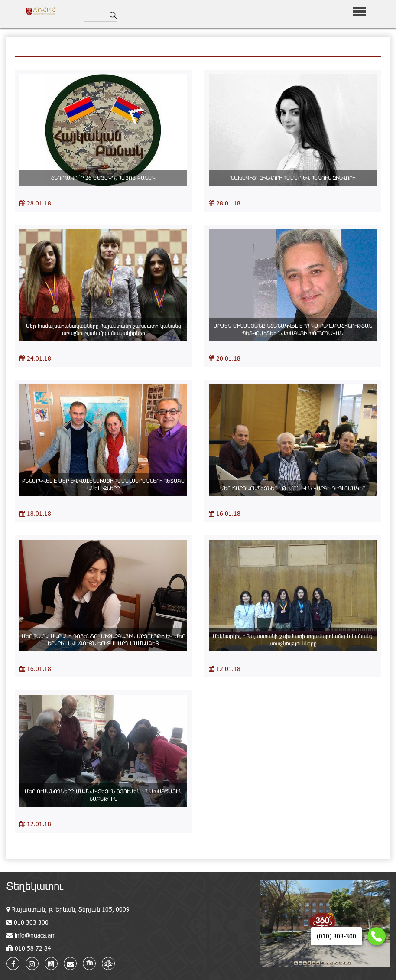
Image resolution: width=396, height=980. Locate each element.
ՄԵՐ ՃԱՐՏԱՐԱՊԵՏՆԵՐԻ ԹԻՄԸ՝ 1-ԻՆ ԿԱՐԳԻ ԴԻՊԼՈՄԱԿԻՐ (293, 488)
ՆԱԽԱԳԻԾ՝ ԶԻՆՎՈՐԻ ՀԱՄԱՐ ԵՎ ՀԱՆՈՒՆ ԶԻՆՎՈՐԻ (293, 178)
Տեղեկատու (35, 886)
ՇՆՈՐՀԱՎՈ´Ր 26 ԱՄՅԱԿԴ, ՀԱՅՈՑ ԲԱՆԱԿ (103, 178)
